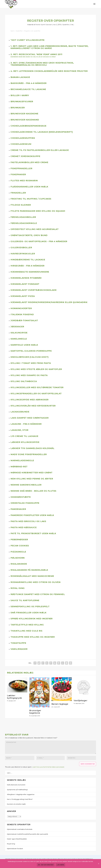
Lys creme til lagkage (24, 433)
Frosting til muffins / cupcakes (31, 196)
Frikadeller (18, 190)
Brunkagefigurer (22, 99)
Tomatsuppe (18, 640)
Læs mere (60, 865)
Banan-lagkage (20, 74)
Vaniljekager (19, 646)
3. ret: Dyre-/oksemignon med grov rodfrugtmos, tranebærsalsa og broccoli (42, 61)
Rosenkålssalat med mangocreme (32, 573)
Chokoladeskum (21, 141)
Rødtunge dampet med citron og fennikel (38, 591)
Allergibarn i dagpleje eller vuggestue (21, 791)
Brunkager (18, 105)
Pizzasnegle (18, 549)
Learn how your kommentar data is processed (48, 764)
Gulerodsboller (21, 245)
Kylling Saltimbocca (24, 378)
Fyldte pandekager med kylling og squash (38, 208)
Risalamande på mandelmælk (29, 567)
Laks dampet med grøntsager (30, 415)
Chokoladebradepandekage (29, 123)
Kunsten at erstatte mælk (16, 801)
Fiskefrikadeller (21, 165)
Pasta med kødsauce (24, 524)
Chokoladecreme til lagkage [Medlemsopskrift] (42, 129)
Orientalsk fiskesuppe (25, 500)
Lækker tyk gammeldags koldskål (32, 445)
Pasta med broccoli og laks (28, 518)
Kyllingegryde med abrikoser (30, 397)
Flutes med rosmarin (24, 178)
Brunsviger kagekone (24, 111)
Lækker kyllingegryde (25, 439)
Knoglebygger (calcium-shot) (30, 354)
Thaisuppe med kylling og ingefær (33, 634)
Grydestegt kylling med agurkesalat (35, 226)
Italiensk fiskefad (22, 311)
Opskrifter (66, 22)
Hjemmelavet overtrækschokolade (34, 287)
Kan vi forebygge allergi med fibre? (20, 796)
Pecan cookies (20, 543)
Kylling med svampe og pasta (29, 372)
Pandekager (18, 506)
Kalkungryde (19, 330)
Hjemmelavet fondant (25, 281)
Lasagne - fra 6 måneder (26, 421)
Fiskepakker (18, 172)
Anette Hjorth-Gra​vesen (44, 22)
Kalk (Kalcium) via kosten (16, 782)
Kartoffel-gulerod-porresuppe (31, 348)
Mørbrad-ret (19, 464)
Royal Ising (18, 585)
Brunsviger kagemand (25, 117)
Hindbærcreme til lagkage (28, 257)
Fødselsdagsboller (23, 214)
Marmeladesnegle (22, 458)
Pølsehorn (18, 555)
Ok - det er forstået (46, 865)
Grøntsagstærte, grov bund (29, 232)
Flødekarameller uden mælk (29, 184)
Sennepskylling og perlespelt (30, 604)
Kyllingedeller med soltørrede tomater (37, 384)
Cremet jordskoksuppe (25, 153)
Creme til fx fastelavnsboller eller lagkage (40, 147)
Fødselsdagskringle (24, 220)
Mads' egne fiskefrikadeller (29, 451)
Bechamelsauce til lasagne (28, 86)
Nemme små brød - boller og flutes (33, 488)
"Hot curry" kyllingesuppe (28, 37)
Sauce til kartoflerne (25, 597)
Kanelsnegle (19, 336)
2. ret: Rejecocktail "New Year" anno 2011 (36, 52)
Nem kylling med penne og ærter (32, 476)
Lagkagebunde (20, 409)
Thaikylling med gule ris (26, 628)
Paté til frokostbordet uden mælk (33, 530)
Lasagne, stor (19, 427)
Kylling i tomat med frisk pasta (31, 360)
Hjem (12, 28)
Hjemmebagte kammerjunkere (30, 269)
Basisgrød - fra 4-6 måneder (29, 80)
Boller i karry (20, 92)
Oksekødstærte (21, 494)
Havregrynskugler (23, 251)
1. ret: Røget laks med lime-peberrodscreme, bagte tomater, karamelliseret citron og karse (49, 44)
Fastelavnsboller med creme (29, 159)
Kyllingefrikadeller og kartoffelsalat (36, 391)
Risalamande (19, 561)
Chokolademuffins (23, 135)
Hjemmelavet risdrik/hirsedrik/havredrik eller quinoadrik (49, 299)
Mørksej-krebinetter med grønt (32, 470)
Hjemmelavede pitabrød (26, 275)
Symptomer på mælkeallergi (17, 787)
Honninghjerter (21, 305)
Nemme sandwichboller (26, 482)
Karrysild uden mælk (24, 342)
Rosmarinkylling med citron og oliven (36, 579)
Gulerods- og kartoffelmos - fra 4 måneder (39, 238)
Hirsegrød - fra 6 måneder (28, 263)
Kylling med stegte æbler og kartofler (36, 366)
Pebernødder (19, 537)
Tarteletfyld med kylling (27, 622)
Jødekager (17, 324)
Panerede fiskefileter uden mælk (32, 512)
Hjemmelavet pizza (23, 293)
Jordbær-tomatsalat (24, 318)
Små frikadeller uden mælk (29, 610)
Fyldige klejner (21, 202)
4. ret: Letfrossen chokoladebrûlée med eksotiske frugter (49, 68)
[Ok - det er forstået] (99, 864)
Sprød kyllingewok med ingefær (32, 616)
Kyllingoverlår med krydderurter (33, 403)
